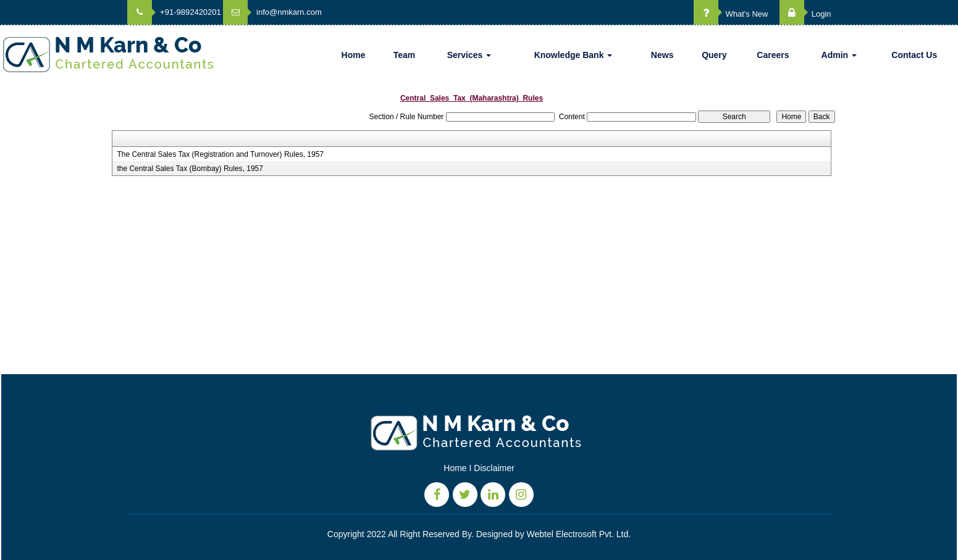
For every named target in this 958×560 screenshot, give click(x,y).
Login (805, 14)
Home (354, 55)
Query (714, 55)
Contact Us (914, 55)
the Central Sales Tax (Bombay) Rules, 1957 (190, 169)
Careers (773, 55)
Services (469, 55)
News (662, 55)
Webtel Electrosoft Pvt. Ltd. (579, 534)
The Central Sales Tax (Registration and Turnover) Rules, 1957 (220, 154)
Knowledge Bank (574, 55)
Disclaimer (494, 468)
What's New (731, 14)
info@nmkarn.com (272, 12)
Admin (839, 55)
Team (405, 55)
